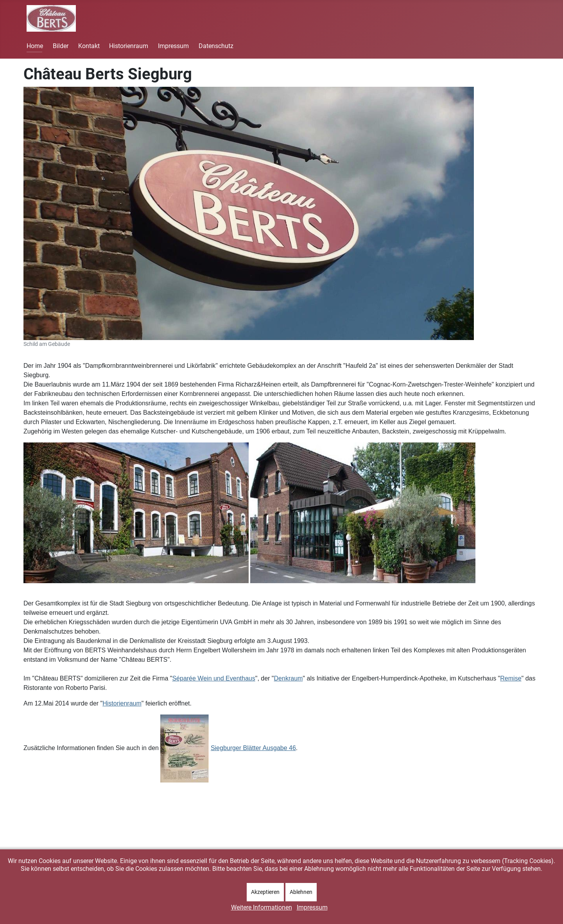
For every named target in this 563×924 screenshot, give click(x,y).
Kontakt (89, 46)
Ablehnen (301, 892)
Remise (511, 678)
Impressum (173, 46)
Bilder (61, 46)
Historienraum (129, 46)
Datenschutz (216, 46)
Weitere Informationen (262, 907)
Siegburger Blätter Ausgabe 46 (253, 748)
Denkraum (289, 678)
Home (35, 46)
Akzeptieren (265, 892)
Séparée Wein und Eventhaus (213, 678)
